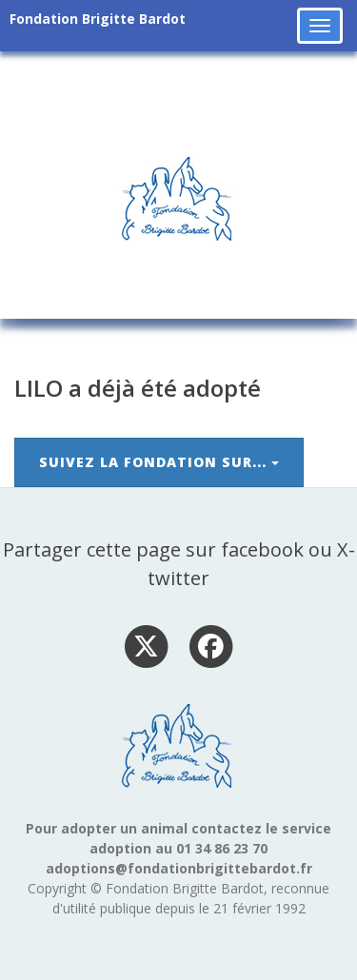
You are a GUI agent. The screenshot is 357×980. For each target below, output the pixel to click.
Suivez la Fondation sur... (159, 462)
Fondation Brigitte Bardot (98, 19)
